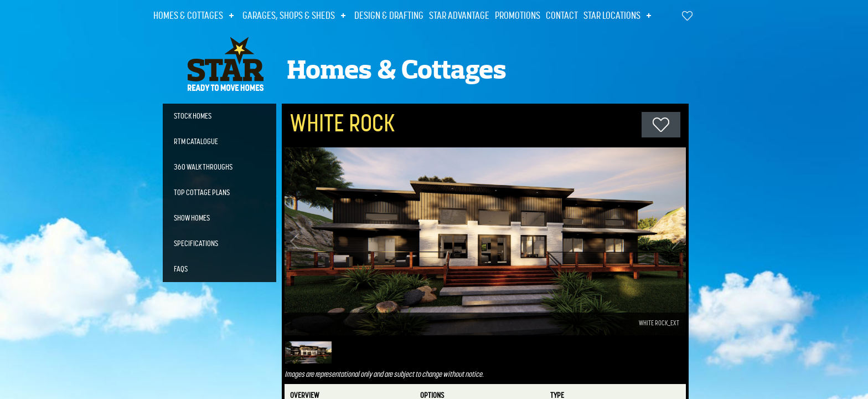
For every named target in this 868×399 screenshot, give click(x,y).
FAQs (181, 269)
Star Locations (612, 16)
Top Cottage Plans (202, 193)
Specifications (196, 244)
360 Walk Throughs (203, 167)
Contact (562, 16)
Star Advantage (459, 16)
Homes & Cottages (188, 16)
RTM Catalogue (196, 142)
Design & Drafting (389, 16)
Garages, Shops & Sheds (289, 16)
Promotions (518, 16)
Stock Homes (193, 116)
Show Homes (192, 218)
